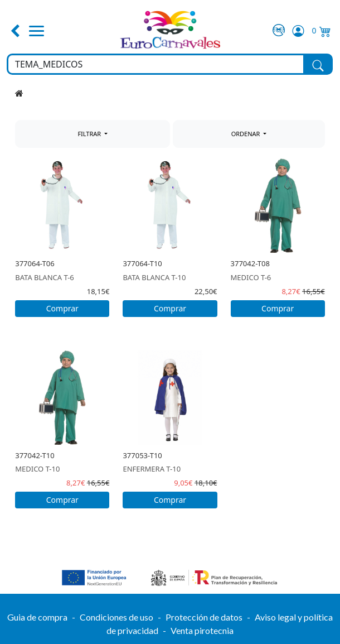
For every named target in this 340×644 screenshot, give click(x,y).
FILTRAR (90, 134)
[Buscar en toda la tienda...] (156, 64)
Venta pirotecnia (202, 630)
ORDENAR (247, 134)
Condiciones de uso (116, 617)
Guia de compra (37, 617)
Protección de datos (204, 617)
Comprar (62, 308)
